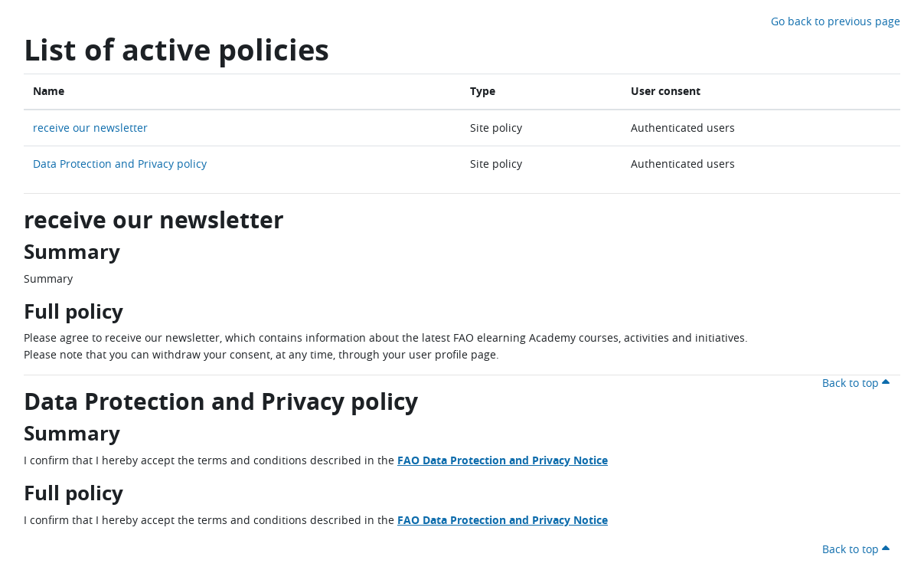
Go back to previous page (836, 21)
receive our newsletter (90, 128)
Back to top (858, 383)
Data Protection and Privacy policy (120, 164)
